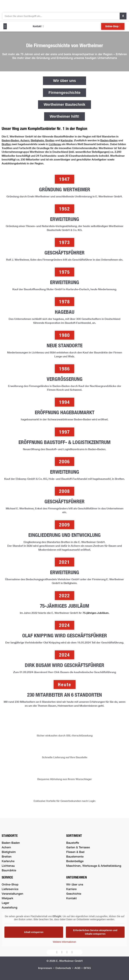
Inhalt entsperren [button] (34, 932)
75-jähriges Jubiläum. (96, 613)
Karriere (71, 889)
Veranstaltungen (12, 894)
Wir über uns (75, 884)
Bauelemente (75, 856)
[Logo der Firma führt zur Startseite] (64, 5)
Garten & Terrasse (78, 847)
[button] (5, 26)
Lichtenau (55, 144)
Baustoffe (73, 843)
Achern (25, 140)
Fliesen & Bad (75, 852)
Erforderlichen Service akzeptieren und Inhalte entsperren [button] (95, 932)
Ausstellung (10, 907)
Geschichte (74, 894)
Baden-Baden (10, 140)
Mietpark (7, 898)
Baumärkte (9, 870)
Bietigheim (37, 140)
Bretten (50, 140)
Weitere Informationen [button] (64, 942)
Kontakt (71, 898)
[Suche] (123, 16)
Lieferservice (10, 889)
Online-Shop (10, 884)
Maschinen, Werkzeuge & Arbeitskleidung (94, 866)
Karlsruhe (67, 140)
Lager (5, 903)
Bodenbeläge (75, 861)
